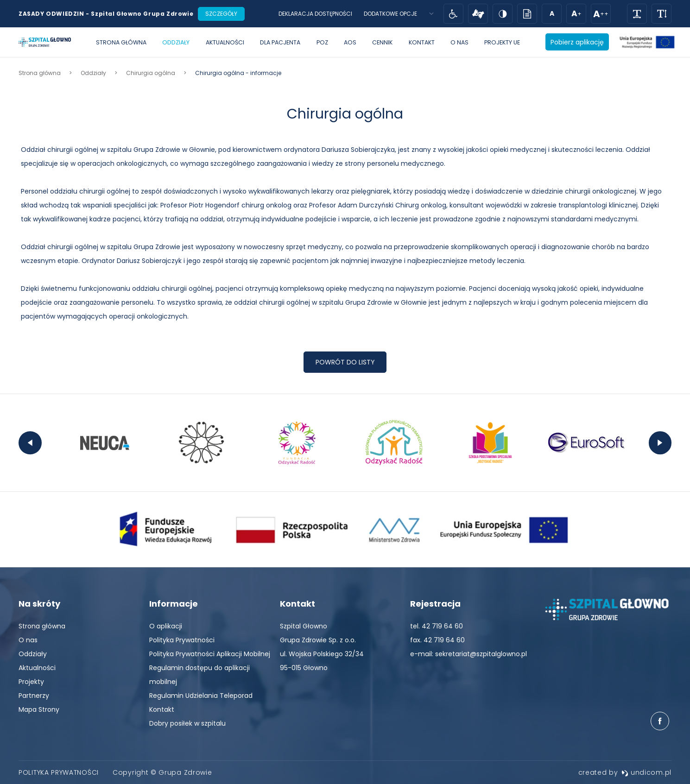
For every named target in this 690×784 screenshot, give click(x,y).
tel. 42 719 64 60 (437, 626)
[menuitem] (121, 42)
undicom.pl (646, 772)
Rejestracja (435, 604)
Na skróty (39, 604)
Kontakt (298, 604)
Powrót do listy (345, 362)
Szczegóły (221, 14)
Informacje (174, 604)
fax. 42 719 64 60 (437, 640)
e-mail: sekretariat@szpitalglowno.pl (468, 654)
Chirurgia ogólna (345, 114)
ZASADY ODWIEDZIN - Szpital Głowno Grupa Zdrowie (106, 14)
